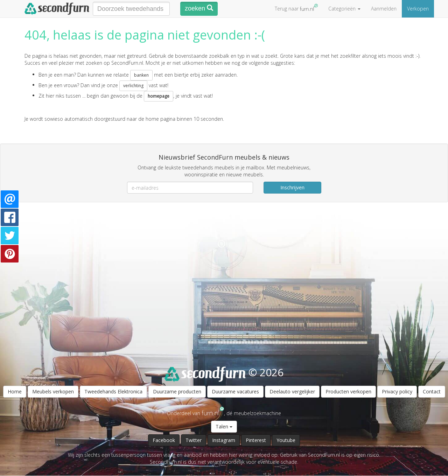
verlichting (133, 86)
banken (141, 75)
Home (15, 391)
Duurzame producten (177, 391)
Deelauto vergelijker (292, 391)
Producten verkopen (348, 391)
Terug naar (296, 8)
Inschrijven (292, 187)
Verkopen (418, 9)
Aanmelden (384, 9)
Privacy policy (397, 391)
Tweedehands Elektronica (113, 391)
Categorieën (344, 9)
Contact (432, 391)
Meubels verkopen (53, 391)
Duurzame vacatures (235, 391)
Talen (224, 426)
